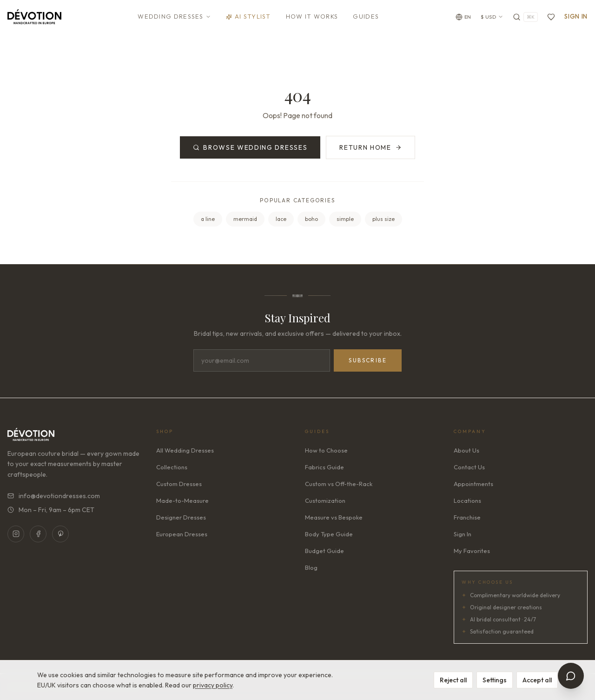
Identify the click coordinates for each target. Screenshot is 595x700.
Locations (467, 500)
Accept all (537, 680)
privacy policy (213, 685)
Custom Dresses (179, 484)
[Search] (525, 17)
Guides (366, 16)
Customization (325, 500)
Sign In (576, 16)
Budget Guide (324, 551)
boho (311, 219)
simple (345, 219)
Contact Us (469, 467)
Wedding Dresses (174, 16)
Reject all (453, 680)
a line (208, 219)
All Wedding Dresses (185, 450)
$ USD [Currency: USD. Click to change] (492, 17)
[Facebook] (38, 534)
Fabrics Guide (324, 467)
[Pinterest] (60, 534)
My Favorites (472, 551)
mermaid (245, 219)
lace (281, 219)
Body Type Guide (329, 534)
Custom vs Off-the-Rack (339, 484)
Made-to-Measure (182, 500)
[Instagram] (16, 534)
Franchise (467, 517)
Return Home (370, 147)
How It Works (312, 16)
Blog (311, 567)
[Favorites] (551, 17)
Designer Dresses (181, 517)
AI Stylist (248, 16)
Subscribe (368, 360)
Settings (495, 680)
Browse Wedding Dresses (250, 147)
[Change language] (463, 17)
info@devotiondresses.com (54, 496)
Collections (172, 467)
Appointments (473, 484)
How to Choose (326, 450)
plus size (383, 219)
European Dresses (182, 534)
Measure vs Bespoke (334, 517)
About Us (466, 450)
